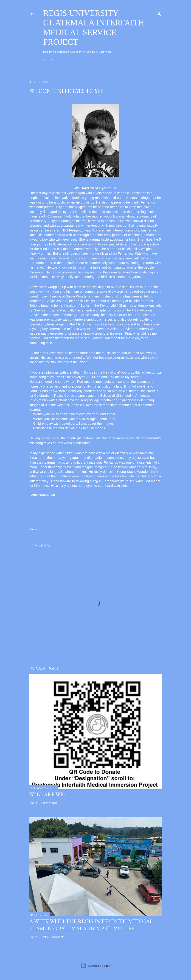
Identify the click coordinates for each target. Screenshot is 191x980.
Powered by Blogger (96, 966)
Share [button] (33, 529)
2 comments (49, 803)
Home (50, 60)
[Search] (159, 13)
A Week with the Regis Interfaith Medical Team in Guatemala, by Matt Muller (91, 925)
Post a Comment (52, 937)
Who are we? (47, 794)
